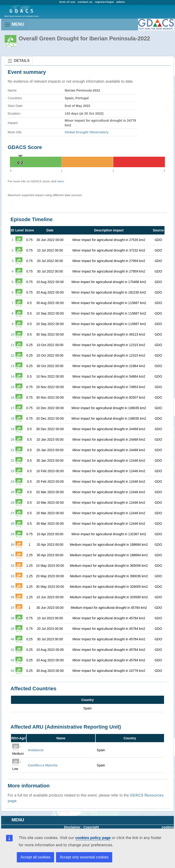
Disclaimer (72, 827)
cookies (168, 827)
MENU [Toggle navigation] (14, 25)
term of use (67, 2)
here (61, 181)
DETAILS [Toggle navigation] (18, 61)
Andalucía (36, 750)
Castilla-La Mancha (43, 765)
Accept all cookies (35, 857)
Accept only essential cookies (84, 857)
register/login (105, 2)
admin (121, 2)
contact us (85, 2)
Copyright (91, 827)
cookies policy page (93, 838)
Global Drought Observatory (87, 132)
